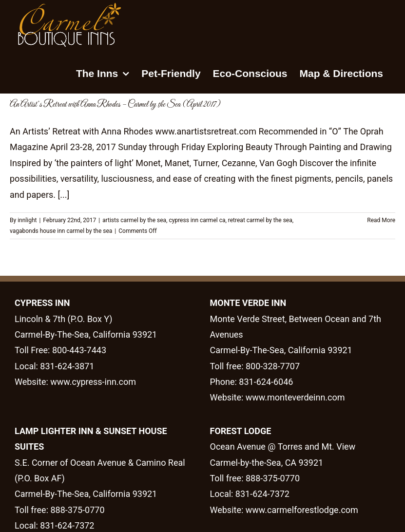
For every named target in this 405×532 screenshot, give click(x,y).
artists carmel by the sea (134, 220)
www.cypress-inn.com (93, 382)
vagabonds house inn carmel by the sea (61, 231)
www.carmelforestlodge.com (302, 510)
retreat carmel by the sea (260, 220)
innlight (27, 220)
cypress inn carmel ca (197, 220)
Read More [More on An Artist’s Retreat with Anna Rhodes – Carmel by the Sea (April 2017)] (381, 220)
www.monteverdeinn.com (294, 397)
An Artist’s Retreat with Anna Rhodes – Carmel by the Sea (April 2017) (115, 105)
